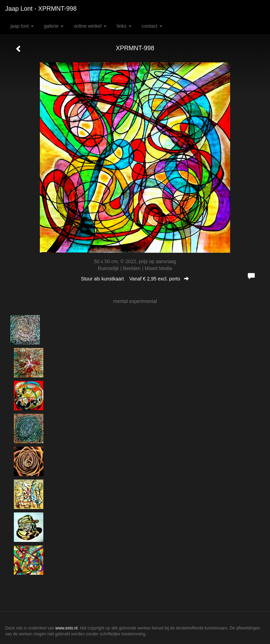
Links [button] (124, 26)
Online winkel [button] (90, 26)
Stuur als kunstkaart (135, 279)
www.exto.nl (67, 628)
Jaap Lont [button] (22, 26)
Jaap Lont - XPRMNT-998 (41, 9)
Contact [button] (152, 26)
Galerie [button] (54, 26)
